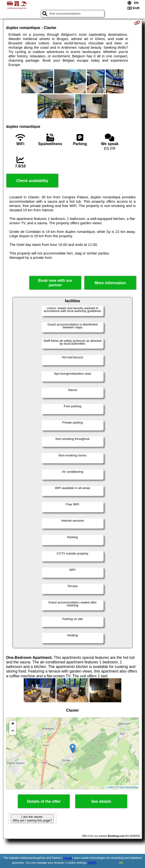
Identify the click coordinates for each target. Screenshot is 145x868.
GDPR (92, 863)
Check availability (32, 181)
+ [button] (13, 724)
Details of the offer (44, 801)
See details (101, 801)
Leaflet (110, 787)
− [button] (13, 731)
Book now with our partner (55, 283)
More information (110, 283)
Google (67, 858)
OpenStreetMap (128, 787)
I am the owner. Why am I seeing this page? (32, 819)
